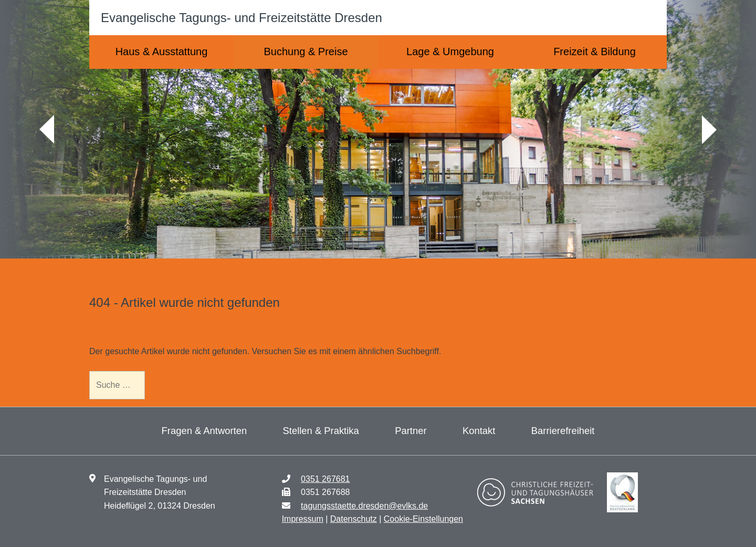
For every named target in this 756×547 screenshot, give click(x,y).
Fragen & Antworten (204, 431)
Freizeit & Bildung (595, 51)
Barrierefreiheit (563, 431)
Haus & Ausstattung (162, 51)
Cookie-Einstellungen (423, 519)
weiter (709, 130)
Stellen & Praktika (321, 431)
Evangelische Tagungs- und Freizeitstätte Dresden (241, 18)
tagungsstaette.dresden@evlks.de (364, 506)
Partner (411, 431)
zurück (47, 130)
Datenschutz (354, 519)
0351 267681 (325, 479)
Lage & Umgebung (450, 51)
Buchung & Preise (306, 51)
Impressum (303, 519)
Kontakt (479, 431)
